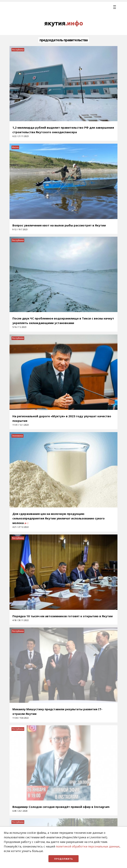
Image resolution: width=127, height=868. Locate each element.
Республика (18, 50)
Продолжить (63, 859)
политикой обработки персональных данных (88, 846)
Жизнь (15, 147)
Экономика (17, 436)
